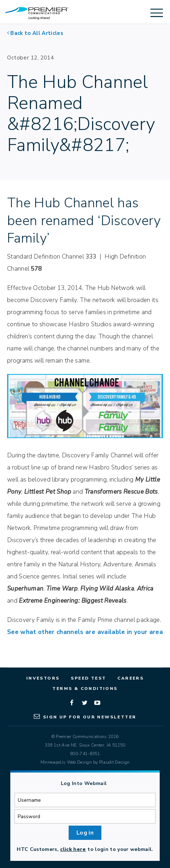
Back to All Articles (37, 33)
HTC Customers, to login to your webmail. (85, 849)
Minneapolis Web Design (66, 762)
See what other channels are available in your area (85, 632)
